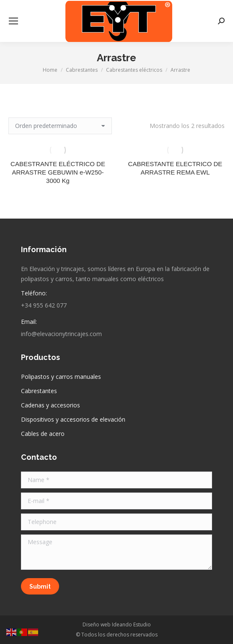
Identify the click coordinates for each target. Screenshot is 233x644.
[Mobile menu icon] (13, 21)
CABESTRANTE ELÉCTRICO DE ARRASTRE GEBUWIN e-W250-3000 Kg (58, 172)
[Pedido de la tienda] (60, 126)
